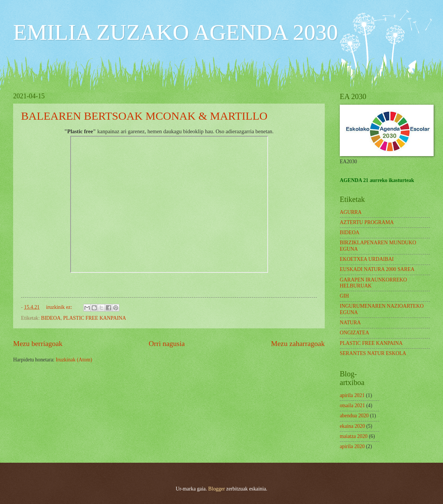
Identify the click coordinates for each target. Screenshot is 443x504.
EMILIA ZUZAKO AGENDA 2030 (176, 32)
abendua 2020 (354, 416)
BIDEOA (51, 318)
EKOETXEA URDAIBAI (367, 259)
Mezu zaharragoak (298, 344)
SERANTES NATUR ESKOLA (373, 353)
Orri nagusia (167, 344)
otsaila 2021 (352, 405)
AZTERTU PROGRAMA (367, 222)
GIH (344, 296)
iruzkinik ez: (60, 307)
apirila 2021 (352, 395)
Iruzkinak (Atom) (74, 360)
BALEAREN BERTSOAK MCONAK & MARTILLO (144, 116)
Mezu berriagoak (38, 344)
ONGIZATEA (354, 333)
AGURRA (351, 212)
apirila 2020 (352, 446)
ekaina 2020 (352, 426)
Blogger (217, 489)
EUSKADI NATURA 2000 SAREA (377, 269)
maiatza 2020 (354, 436)
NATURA (350, 323)
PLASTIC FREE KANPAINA (94, 318)
